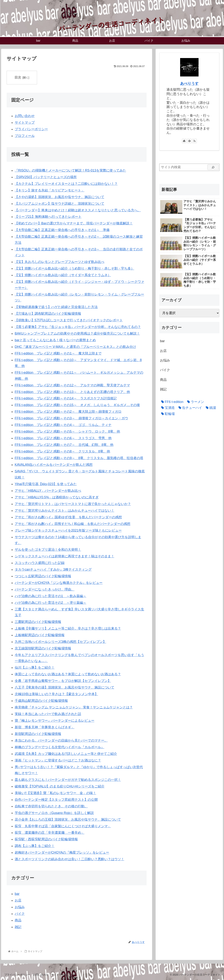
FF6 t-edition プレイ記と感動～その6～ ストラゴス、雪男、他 (63, 438)
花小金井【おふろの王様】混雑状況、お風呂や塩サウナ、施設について (68, 820)
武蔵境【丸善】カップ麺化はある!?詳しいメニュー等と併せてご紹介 (66, 754)
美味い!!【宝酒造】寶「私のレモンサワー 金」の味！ (55, 793)
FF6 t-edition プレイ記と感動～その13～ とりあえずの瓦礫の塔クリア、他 (72, 392)
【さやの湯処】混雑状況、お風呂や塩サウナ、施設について (60, 197)
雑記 (18, 927)
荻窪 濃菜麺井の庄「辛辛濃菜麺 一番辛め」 (50, 833)
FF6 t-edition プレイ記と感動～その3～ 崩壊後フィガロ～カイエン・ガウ (71, 418)
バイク (20, 914)
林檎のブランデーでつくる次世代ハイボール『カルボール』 (60, 747)
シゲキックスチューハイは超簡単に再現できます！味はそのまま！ (65, 556)
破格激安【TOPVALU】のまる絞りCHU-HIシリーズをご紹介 (60, 786)
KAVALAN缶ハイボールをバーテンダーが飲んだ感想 (54, 465)
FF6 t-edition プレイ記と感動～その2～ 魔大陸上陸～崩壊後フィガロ (68, 412)
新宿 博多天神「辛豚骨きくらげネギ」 (45, 727)
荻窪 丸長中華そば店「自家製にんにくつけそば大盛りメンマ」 (63, 826)
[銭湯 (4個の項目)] (210, 408)
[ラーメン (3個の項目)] (195, 402)
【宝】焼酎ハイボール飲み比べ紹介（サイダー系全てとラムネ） (63, 275)
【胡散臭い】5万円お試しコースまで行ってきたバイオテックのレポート (69, 320)
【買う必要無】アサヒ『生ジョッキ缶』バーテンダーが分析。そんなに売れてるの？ (78, 327)
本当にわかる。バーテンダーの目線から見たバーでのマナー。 (61, 740)
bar (17, 894)
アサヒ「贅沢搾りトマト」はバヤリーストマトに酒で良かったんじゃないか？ (73, 504)
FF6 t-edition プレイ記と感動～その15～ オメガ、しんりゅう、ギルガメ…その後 (77, 405)
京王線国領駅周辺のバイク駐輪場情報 (43, 648)
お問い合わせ (25, 116)
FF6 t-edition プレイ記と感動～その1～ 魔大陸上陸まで (58, 353)
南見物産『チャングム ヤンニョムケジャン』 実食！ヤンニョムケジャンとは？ (74, 708)
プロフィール (25, 136)
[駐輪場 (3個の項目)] (167, 414)
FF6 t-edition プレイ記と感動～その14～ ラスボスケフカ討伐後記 (66, 399)
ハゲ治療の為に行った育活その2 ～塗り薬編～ (51, 603)
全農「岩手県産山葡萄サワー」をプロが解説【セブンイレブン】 (63, 681)
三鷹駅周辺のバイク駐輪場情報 (38, 622)
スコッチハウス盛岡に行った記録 (40, 563)
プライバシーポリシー (31, 129)
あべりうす (189, 83)
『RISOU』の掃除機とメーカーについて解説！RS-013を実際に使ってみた (70, 170)
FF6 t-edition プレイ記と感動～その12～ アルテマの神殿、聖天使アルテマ (72, 385)
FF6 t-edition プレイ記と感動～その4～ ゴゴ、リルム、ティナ (63, 425)
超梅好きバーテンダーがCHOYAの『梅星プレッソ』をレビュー (62, 853)
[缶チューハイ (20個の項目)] (189, 408)
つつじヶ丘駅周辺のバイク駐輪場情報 (43, 576)
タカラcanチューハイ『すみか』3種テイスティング (53, 570)
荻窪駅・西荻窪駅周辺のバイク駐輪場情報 (46, 839)
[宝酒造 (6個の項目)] (167, 408)
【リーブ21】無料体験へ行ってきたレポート (48, 217)
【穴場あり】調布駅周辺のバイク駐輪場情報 (48, 314)
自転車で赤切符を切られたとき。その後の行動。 (51, 806)
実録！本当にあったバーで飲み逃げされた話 (48, 714)
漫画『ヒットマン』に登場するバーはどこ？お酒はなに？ (58, 760)
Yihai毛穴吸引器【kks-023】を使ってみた (46, 484)
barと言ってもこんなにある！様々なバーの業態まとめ (55, 340)
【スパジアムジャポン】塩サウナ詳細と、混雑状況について (60, 204)
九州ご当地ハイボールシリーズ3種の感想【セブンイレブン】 (60, 642)
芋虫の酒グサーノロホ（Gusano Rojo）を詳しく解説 (54, 813)
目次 (18, 77)
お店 (18, 900)
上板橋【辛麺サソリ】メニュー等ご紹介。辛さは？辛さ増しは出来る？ (68, 628)
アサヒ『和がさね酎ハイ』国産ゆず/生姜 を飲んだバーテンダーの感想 (68, 517)
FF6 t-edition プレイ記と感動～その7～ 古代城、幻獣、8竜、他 (64, 445)
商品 (18, 920)
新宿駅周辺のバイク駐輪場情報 (38, 734)
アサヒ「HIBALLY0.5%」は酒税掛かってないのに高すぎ (57, 497)
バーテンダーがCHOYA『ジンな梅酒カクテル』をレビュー (59, 583)
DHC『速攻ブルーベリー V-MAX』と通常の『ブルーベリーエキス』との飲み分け (75, 347)
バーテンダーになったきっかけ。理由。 (45, 589)
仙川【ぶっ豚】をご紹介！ (35, 668)
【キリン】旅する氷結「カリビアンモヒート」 (50, 190)
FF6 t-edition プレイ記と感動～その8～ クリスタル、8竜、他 (62, 451)
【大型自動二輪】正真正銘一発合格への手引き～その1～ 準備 (62, 230)
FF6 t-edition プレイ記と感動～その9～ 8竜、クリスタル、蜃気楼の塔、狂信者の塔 (79, 458)
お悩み (20, 907)
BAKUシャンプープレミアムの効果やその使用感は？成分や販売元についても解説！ (77, 333)
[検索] (213, 167)
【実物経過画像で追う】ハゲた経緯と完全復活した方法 (56, 307)
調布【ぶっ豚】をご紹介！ (35, 846)
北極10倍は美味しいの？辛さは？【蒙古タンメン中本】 (56, 694)
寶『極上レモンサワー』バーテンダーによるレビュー (55, 721)
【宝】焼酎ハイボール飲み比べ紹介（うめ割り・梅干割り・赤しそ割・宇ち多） (74, 268)
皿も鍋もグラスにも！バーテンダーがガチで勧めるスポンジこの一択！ (68, 780)
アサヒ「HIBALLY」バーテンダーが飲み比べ (48, 491)
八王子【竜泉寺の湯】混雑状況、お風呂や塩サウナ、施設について (65, 688)
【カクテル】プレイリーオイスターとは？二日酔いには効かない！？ (66, 184)
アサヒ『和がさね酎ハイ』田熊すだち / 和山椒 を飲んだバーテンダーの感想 (73, 524)
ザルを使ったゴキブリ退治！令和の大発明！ (48, 550)
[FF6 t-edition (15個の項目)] (171, 402)
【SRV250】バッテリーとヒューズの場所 (46, 177)
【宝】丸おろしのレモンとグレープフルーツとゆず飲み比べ (60, 262)
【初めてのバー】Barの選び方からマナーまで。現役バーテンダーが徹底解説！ (74, 223)
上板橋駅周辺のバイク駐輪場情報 (40, 635)
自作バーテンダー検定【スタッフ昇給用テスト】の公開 (56, 800)
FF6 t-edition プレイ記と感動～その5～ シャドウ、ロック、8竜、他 (67, 432)
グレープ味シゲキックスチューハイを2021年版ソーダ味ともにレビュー (68, 530)
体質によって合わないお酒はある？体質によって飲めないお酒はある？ (68, 674)
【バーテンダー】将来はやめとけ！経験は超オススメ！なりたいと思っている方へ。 (78, 210)
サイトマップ (25, 123)
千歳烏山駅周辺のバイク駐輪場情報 (41, 701)
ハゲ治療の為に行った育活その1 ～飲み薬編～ (51, 596)
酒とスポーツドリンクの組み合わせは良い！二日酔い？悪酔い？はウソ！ (70, 859)
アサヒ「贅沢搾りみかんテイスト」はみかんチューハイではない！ (65, 511)
